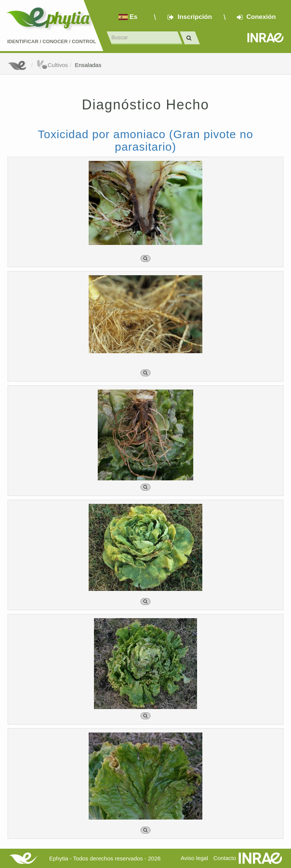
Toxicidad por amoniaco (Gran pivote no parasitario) (145, 140)
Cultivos (52, 65)
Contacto (225, 858)
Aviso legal (194, 858)
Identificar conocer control (52, 41)
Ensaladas (88, 65)
